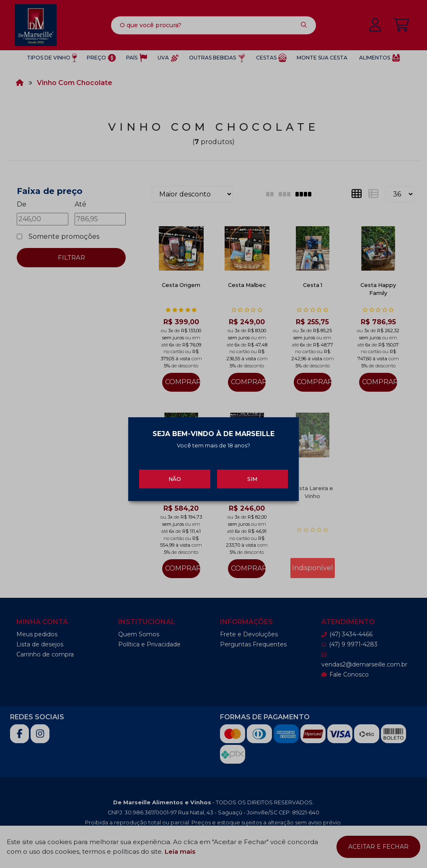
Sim (252, 478)
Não (175, 478)
